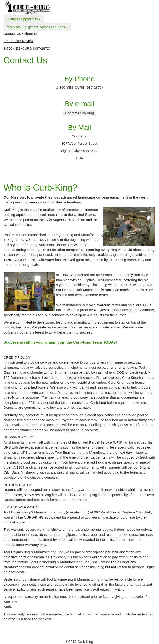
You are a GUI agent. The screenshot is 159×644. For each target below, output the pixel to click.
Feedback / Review (19, 41)
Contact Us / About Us (21, 34)
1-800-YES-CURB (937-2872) (27, 48)
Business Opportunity (24, 19)
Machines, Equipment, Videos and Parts (37, 27)
